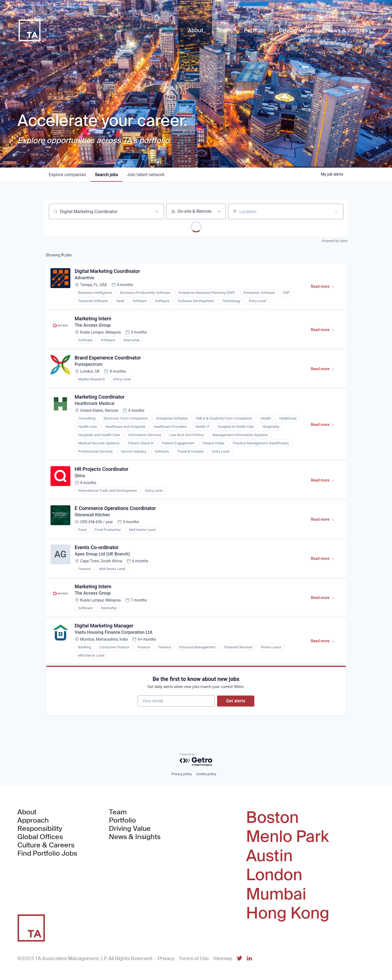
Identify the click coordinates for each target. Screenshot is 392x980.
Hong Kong (288, 913)
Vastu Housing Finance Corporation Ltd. (114, 632)
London (274, 875)
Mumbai (276, 894)
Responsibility (40, 829)
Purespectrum (89, 364)
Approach (33, 820)
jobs (106, 175)
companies (67, 175)
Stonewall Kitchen (92, 515)
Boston (272, 818)
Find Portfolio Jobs (47, 853)
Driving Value (130, 829)
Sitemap (223, 958)
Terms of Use (194, 958)
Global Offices (40, 837)
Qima (80, 476)
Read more (325, 288)
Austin (269, 856)
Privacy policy (182, 774)
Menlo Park (287, 837)
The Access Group (93, 325)
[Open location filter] (336, 211)
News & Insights (135, 837)
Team (118, 812)
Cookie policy (206, 774)
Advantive (85, 278)
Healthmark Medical (95, 403)
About (27, 812)
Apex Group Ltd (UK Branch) (102, 554)
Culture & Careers (46, 845)
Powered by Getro (335, 241)
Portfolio (122, 820)
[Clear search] (157, 211)
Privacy (166, 958)
